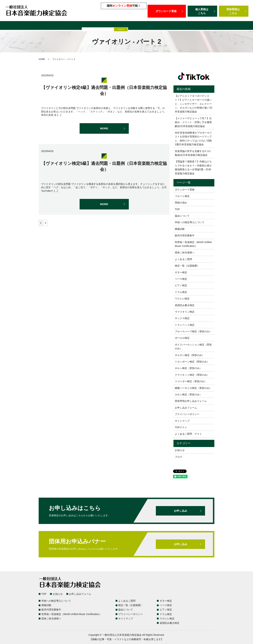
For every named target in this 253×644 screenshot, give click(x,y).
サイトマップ (182, 421)
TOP (177, 209)
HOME (42, 59)
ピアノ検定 (181, 285)
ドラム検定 (181, 292)
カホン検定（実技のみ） (188, 394)
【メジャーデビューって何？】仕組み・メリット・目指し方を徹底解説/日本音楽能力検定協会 (193, 122)
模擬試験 (109, 26)
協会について (182, 216)
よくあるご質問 (53, 26)
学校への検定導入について (83, 26)
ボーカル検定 (182, 338)
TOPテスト (181, 427)
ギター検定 (181, 272)
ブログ (179, 457)
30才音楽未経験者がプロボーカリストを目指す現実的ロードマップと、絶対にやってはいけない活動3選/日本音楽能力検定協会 (193, 139)
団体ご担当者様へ (230, 26)
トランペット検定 (185, 325)
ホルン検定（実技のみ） (188, 368)
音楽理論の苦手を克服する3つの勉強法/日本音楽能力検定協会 (193, 153)
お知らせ (180, 450)
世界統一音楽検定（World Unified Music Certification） (180, 26)
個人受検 (202, 11)
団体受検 (234, 11)
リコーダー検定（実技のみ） (191, 381)
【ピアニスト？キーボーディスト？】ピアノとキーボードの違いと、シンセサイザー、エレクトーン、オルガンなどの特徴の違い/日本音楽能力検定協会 (194, 104)
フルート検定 (182, 196)
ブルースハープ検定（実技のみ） (193, 331)
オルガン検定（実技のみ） (190, 355)
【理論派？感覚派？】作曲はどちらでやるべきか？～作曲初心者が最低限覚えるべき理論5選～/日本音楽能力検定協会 (193, 167)
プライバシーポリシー (187, 414)
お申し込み (180, 511)
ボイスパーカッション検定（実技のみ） (193, 347)
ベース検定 (181, 279)
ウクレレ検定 (182, 299)
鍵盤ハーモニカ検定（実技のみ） (193, 388)
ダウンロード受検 (167, 11)
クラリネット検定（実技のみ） (192, 375)
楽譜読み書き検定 (185, 305)
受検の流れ (181, 203)
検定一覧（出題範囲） (25, 26)
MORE (104, 128)
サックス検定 (182, 318)
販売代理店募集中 (129, 26)
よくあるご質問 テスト (188, 434)
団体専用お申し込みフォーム (191, 401)
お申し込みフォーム (186, 408)
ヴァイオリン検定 (185, 312)
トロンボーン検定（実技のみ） (192, 362)
